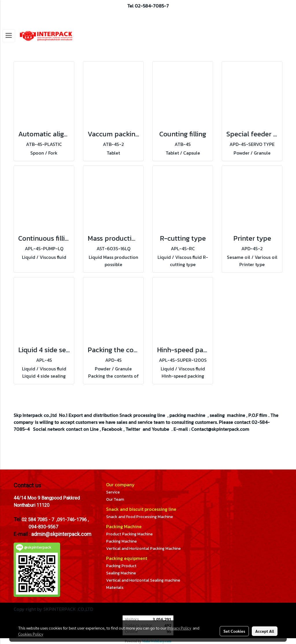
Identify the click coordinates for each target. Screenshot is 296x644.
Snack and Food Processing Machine (139, 517)
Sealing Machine (121, 573)
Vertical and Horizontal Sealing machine (143, 580)
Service (113, 492)
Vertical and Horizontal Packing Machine (143, 549)
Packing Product (121, 566)
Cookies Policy (31, 634)
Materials (115, 588)
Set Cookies (234, 631)
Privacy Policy (179, 628)
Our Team (115, 499)
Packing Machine (121, 541)
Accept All (265, 631)
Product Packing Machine (129, 534)
